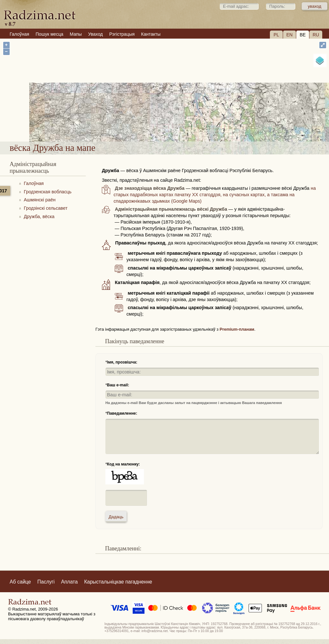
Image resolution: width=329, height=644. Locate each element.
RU (316, 35)
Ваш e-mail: (118, 385)
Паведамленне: (122, 413)
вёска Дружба (185, 124)
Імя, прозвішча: (122, 362)
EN (289, 35)
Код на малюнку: (124, 464)
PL (276, 35)
